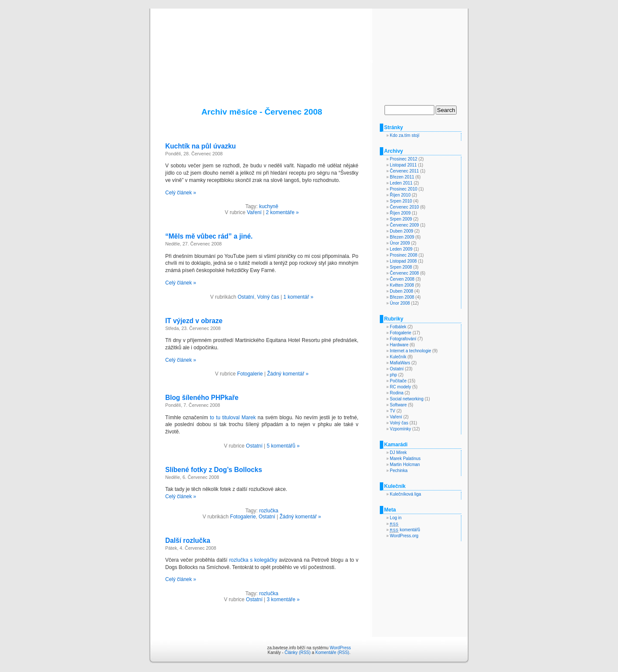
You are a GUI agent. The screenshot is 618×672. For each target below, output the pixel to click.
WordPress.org (404, 536)
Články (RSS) (298, 652)
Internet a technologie (410, 351)
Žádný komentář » (288, 374)
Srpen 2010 (401, 201)
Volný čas (268, 297)
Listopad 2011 (403, 165)
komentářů (405, 530)
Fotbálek (398, 327)
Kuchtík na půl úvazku (201, 146)
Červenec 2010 (404, 207)
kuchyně (269, 206)
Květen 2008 (402, 285)
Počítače (398, 381)
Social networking (406, 399)
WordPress (340, 648)
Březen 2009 (402, 237)
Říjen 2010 (400, 195)
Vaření (254, 212)
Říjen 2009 (400, 213)
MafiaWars (400, 363)
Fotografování (403, 339)
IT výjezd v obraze (194, 321)
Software (398, 405)
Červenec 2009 (404, 225)
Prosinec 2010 (403, 189)
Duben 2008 (401, 291)
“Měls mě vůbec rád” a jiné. (209, 236)
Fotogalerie (250, 374)
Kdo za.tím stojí (404, 135)
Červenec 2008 (404, 273)
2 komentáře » (282, 212)
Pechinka (398, 471)
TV (392, 411)
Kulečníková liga (405, 494)
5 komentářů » (283, 446)
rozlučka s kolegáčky (253, 560)
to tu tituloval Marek (233, 418)
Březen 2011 (402, 177)
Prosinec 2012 (403, 159)
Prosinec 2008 (403, 255)
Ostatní (246, 297)
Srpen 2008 (401, 267)
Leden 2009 (401, 249)
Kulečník (398, 357)
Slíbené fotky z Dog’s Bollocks (214, 470)
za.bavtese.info (309, 48)
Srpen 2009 (401, 219)
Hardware (399, 345)
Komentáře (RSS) (332, 652)
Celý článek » (181, 193)
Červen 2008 (402, 279)
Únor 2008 (400, 303)
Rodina (397, 393)
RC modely (400, 387)
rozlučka (269, 511)
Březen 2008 (402, 297)
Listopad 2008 (403, 261)
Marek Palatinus (405, 459)
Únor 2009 (400, 243)
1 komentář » (298, 297)
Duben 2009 (401, 231)
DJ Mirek (398, 453)
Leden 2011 (401, 183)
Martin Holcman (405, 465)
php (393, 375)
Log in (395, 518)
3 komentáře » (283, 599)
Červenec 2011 (404, 171)
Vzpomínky (400, 429)
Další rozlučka (188, 540)
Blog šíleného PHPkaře (202, 398)
